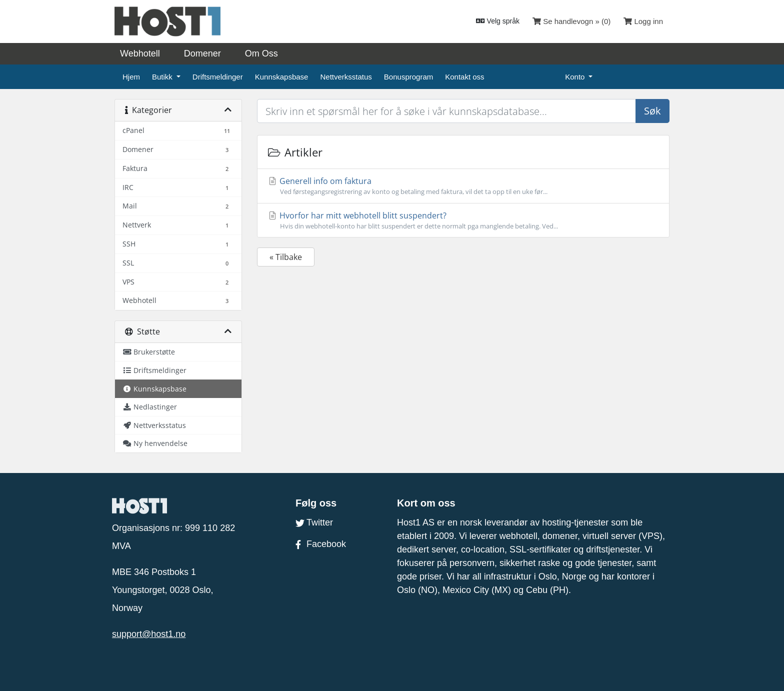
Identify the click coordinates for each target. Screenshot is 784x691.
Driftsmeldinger (218, 77)
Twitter (314, 522)
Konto (576, 77)
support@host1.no (149, 634)
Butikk (163, 77)
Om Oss (261, 53)
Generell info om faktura (463, 186)
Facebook (321, 544)
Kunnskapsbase (282, 77)
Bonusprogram (408, 77)
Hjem (131, 77)
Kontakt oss (464, 77)
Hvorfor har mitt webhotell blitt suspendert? (463, 220)
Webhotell (140, 53)
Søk (652, 111)
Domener (202, 53)
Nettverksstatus (346, 77)
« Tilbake (286, 257)
